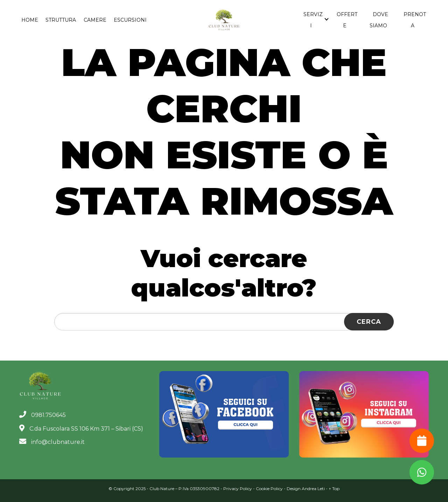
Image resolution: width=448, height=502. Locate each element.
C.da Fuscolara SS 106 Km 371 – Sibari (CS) (81, 429)
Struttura (61, 20)
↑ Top (334, 489)
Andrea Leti (313, 489)
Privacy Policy (238, 489)
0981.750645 (43, 415)
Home (30, 20)
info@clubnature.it (52, 442)
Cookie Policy (269, 489)
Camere (95, 20)
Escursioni (130, 20)
